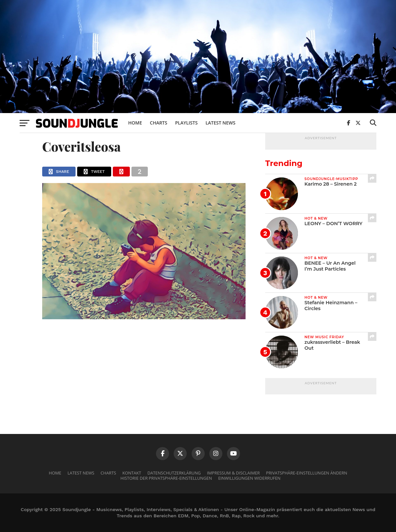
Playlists (186, 123)
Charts (158, 123)
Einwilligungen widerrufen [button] (249, 478)
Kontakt (132, 473)
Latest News (220, 123)
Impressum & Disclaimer (233, 473)
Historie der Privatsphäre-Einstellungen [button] (166, 478)
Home (135, 123)
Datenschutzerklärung (174, 473)
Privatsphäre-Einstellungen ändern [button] (307, 473)
